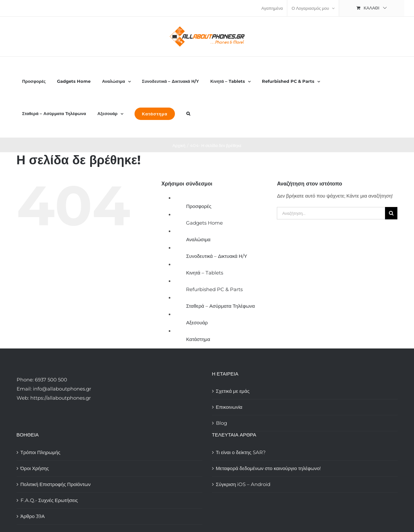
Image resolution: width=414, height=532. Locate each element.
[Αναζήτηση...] (331, 213)
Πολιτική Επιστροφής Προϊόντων (56, 484)
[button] (188, 113)
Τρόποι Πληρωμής (41, 452)
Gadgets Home (204, 223)
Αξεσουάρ (197, 323)
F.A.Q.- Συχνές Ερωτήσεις (49, 500)
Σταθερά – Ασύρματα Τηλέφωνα (220, 306)
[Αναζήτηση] (391, 213)
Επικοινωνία (229, 407)
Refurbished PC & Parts (214, 289)
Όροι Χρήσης (35, 468)
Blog (221, 423)
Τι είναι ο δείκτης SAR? (241, 452)
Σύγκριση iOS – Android (243, 484)
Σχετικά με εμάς (233, 391)
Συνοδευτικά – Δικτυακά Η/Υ (216, 256)
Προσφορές (199, 206)
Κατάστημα (198, 339)
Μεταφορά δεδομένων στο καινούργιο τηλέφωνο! (269, 468)
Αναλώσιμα (198, 239)
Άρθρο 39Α (33, 516)
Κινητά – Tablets (205, 273)
